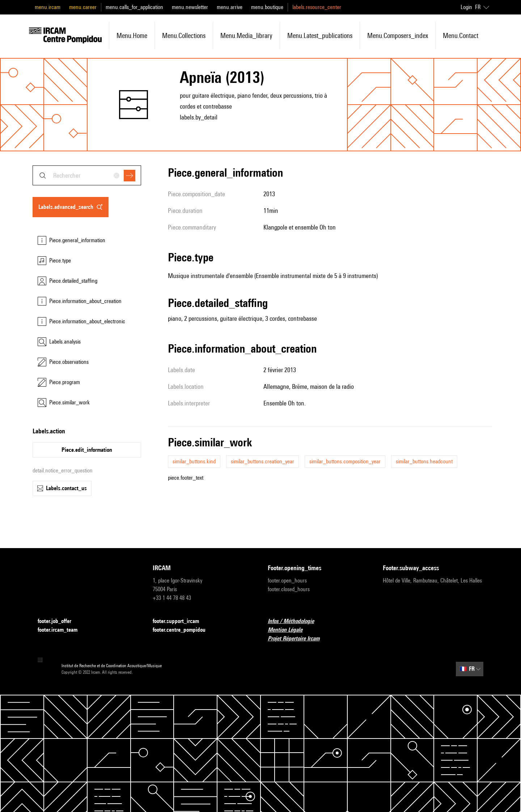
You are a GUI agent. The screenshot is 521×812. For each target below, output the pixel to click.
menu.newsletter (190, 7)
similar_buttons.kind (194, 461)
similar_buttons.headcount (424, 461)
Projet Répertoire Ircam (298, 639)
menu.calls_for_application (134, 7)
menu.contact (461, 35)
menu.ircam (48, 7)
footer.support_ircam (180, 621)
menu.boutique (267, 7)
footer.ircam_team (62, 630)
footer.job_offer (59, 621)
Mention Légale (289, 630)
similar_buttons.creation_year (262, 461)
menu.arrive (230, 7)
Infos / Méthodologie (295, 621)
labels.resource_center (317, 7)
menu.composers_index (398, 35)
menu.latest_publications (320, 35)
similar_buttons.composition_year (345, 461)
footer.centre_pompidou (183, 630)
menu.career (83, 7)
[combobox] (87, 175)
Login (466, 7)
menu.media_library (246, 35)
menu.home (132, 35)
